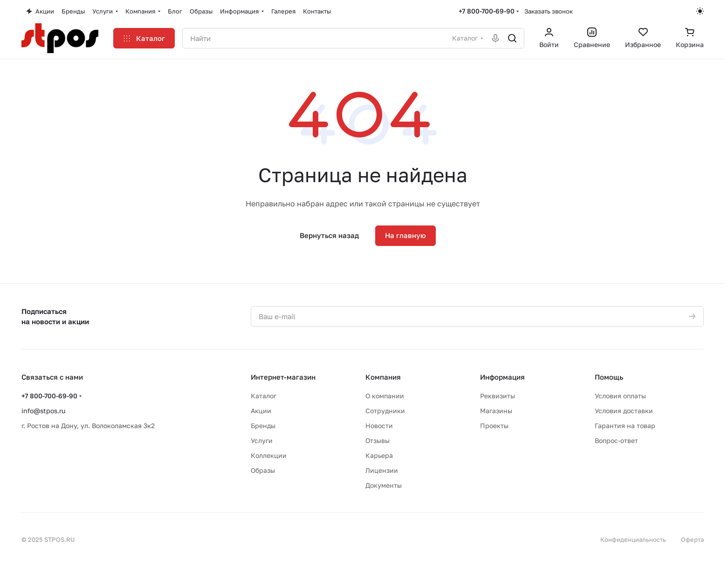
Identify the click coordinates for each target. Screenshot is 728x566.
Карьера (379, 455)
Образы (263, 470)
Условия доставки (624, 411)
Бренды (263, 426)
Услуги (262, 440)
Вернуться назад (329, 235)
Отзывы (378, 440)
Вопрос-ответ (616, 440)
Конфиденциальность (633, 539)
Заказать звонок (549, 11)
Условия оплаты (620, 396)
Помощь (609, 377)
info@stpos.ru (43, 411)
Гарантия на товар (625, 426)
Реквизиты (498, 396)
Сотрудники (385, 411)
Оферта (692, 539)
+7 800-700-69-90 (487, 11)
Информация (502, 377)
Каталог (264, 396)
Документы (384, 485)
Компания (383, 377)
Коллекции (269, 455)
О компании (385, 396)
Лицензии (382, 470)
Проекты (494, 426)
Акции (261, 411)
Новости (379, 426)
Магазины (496, 411)
